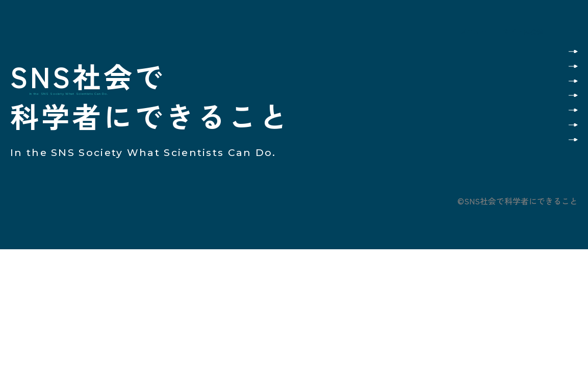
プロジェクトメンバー (524, 133)
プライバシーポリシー (537, 177)
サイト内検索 (520, 35)
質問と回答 (543, 100)
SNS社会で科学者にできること (91, 40)
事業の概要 (543, 116)
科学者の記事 (540, 83)
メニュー (449, 35)
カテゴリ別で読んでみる (520, 66)
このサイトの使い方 (528, 49)
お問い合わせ (540, 150)
